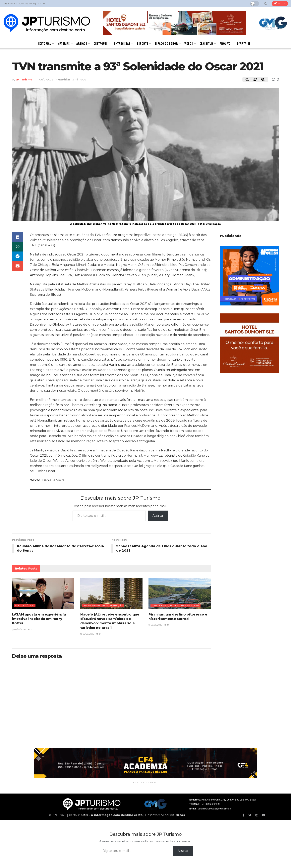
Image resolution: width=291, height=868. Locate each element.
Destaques (101, 43)
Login (280, 3)
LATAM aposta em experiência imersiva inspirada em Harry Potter (39, 619)
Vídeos (189, 43)
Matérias (64, 43)
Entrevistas (122, 43)
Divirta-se (244, 43)
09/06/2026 (19, 629)
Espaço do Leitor (166, 43)
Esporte (143, 43)
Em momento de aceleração (103, 606)
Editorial (45, 43)
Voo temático (25, 606)
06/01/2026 (46, 79)
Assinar (158, 516)
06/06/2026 (87, 634)
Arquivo (225, 43)
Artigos (82, 43)
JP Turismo (24, 79)
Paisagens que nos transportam (175, 606)
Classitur (206, 43)
